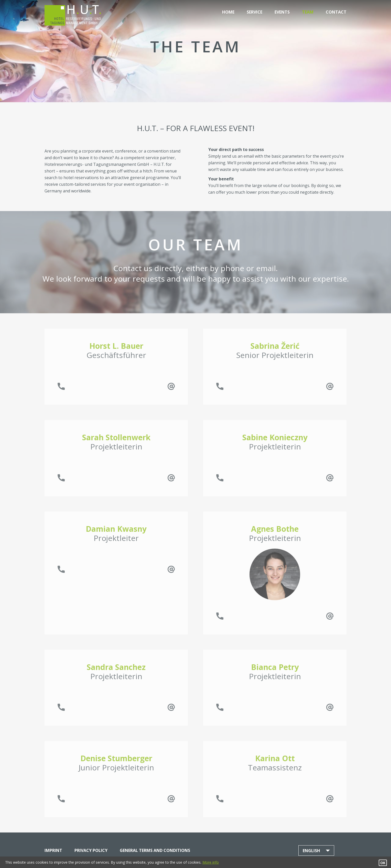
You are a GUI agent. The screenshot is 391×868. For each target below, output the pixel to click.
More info (211, 862)
